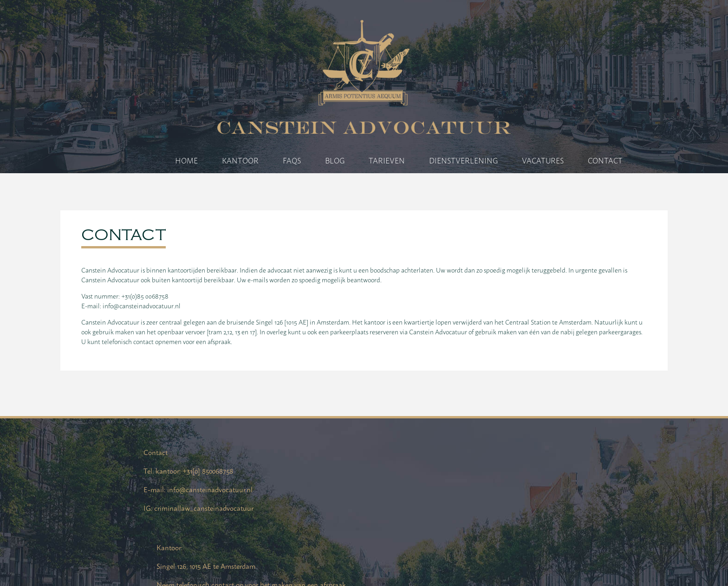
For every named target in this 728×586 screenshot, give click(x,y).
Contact (614, 160)
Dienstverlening (472, 160)
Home (195, 160)
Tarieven (395, 160)
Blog (343, 160)
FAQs (300, 160)
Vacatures (551, 160)
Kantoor (249, 160)
